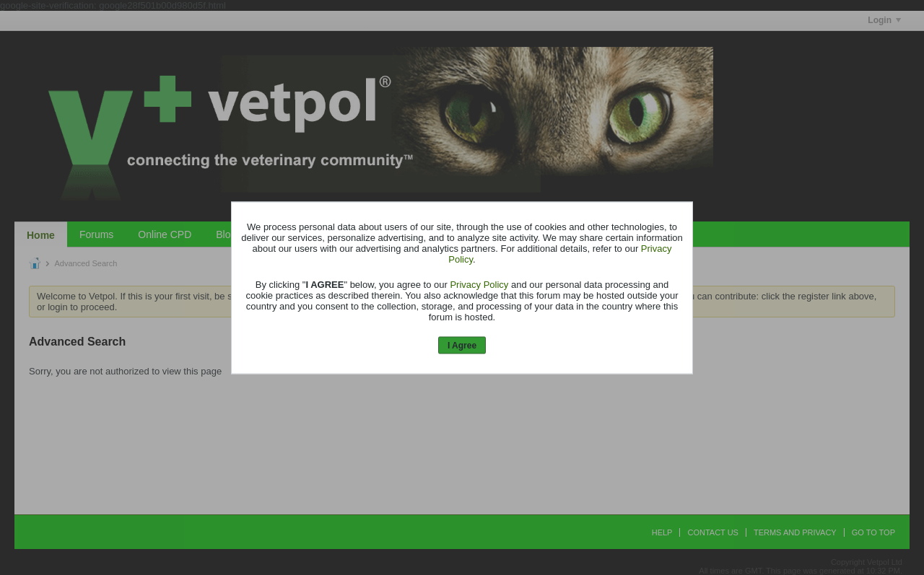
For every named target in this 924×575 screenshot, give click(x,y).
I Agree (462, 346)
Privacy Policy (479, 285)
